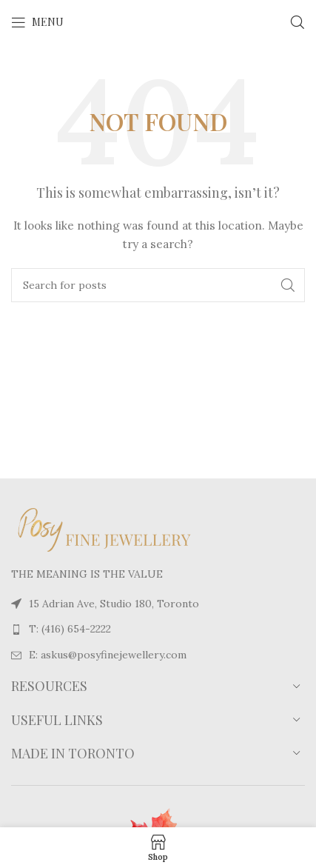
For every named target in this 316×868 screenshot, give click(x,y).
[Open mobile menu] (37, 22)
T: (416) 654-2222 (70, 629)
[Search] (297, 22)
